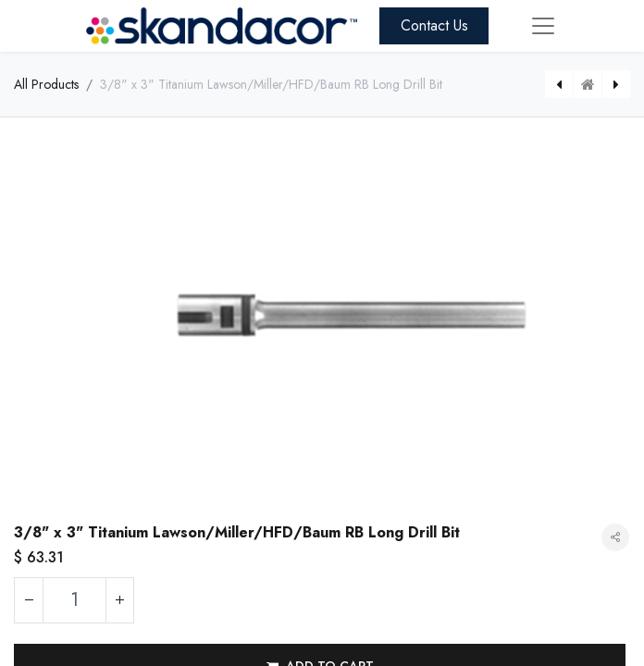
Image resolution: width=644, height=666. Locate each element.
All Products (46, 84)
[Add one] (119, 600)
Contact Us (434, 25)
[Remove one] (29, 600)
